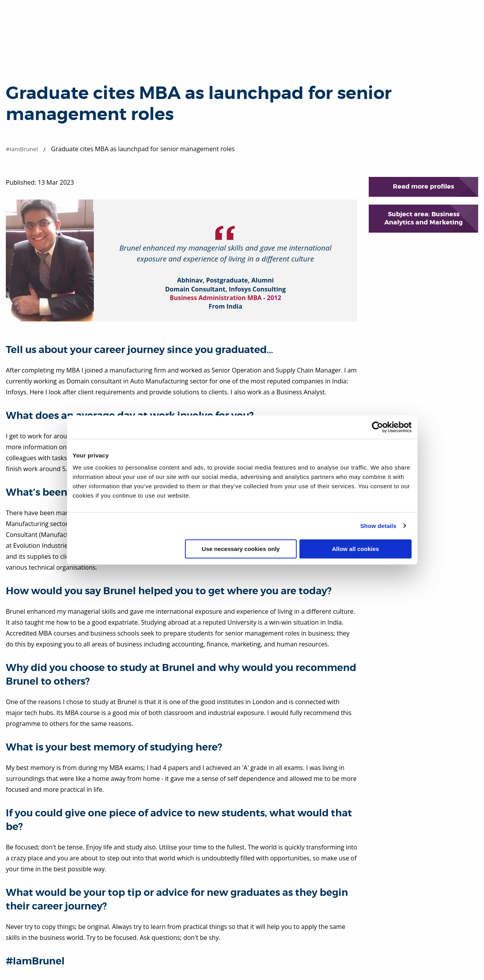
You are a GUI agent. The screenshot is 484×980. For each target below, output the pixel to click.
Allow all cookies (356, 549)
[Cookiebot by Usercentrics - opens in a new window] (378, 427)
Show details (378, 526)
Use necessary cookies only (241, 549)
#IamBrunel (22, 149)
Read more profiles (423, 186)
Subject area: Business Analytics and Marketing (423, 218)
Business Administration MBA (216, 298)
